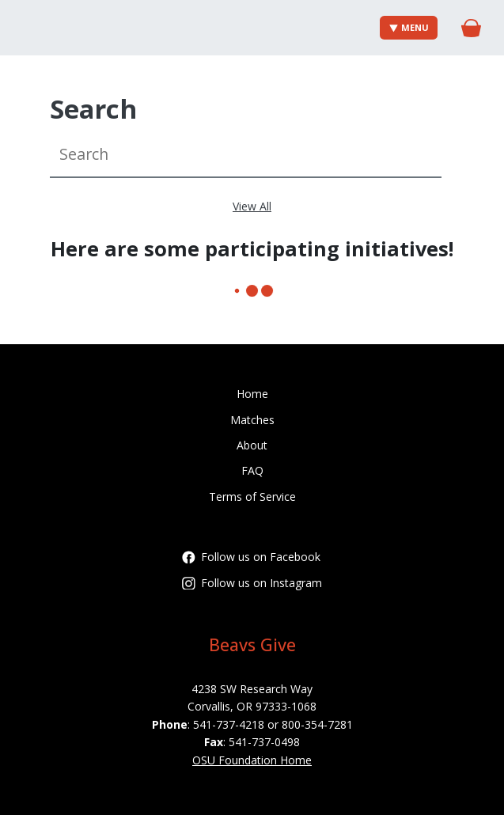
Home (252, 394)
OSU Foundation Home (252, 760)
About (252, 445)
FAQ (252, 470)
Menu (409, 27)
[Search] (246, 155)
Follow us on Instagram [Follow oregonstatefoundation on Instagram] (252, 583)
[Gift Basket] (471, 28)
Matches (252, 420)
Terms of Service (252, 497)
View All (252, 206)
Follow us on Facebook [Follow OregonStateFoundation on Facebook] (251, 557)
